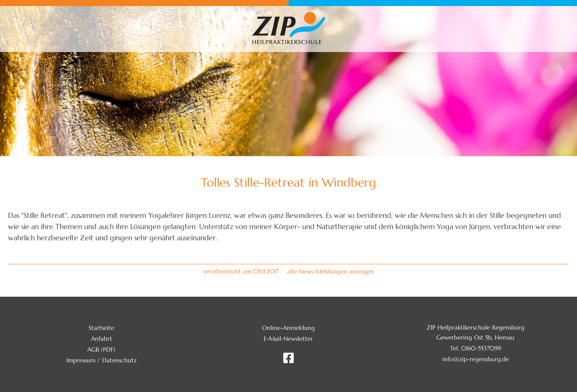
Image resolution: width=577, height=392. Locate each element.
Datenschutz (119, 360)
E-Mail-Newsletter (288, 339)
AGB (93, 349)
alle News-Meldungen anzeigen (331, 271)
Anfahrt (102, 339)
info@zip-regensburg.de (476, 359)
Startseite (101, 328)
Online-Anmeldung (288, 328)
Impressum (81, 360)
